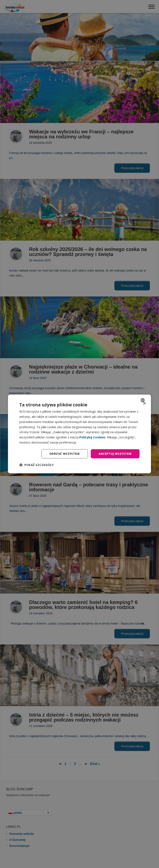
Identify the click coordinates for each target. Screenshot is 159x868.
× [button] (144, 404)
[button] (37, 465)
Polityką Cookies (92, 437)
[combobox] (143, 400)
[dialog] (79, 434)
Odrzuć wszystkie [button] (65, 454)
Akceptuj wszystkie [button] (115, 454)
